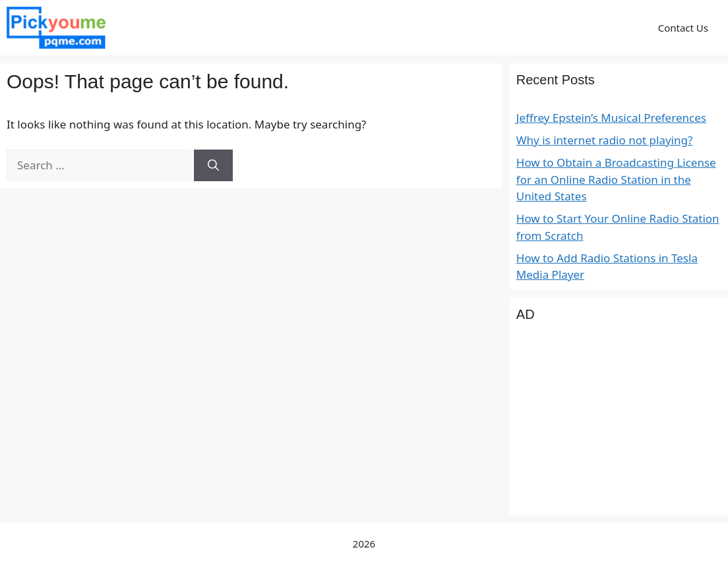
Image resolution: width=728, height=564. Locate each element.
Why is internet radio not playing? (605, 140)
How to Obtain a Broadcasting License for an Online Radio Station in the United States (616, 179)
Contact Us (683, 28)
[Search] (213, 165)
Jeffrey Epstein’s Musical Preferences (611, 118)
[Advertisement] (619, 426)
